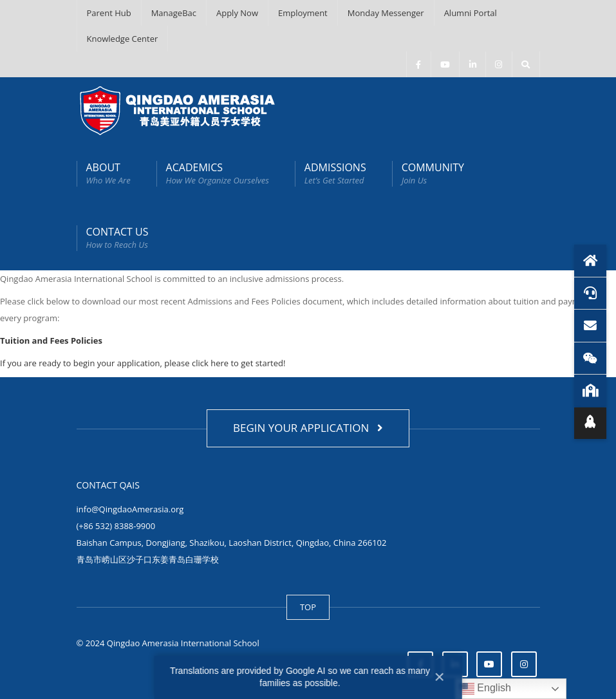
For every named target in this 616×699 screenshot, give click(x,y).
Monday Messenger (386, 13)
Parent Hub (109, 13)
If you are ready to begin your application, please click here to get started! (143, 363)
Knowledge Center (123, 39)
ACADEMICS (218, 173)
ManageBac (174, 13)
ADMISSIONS (335, 173)
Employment (303, 13)
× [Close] (440, 677)
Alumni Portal (471, 13)
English (485, 689)
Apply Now (237, 13)
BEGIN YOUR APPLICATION (308, 428)
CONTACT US (117, 238)
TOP (308, 607)
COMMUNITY (433, 173)
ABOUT (108, 173)
